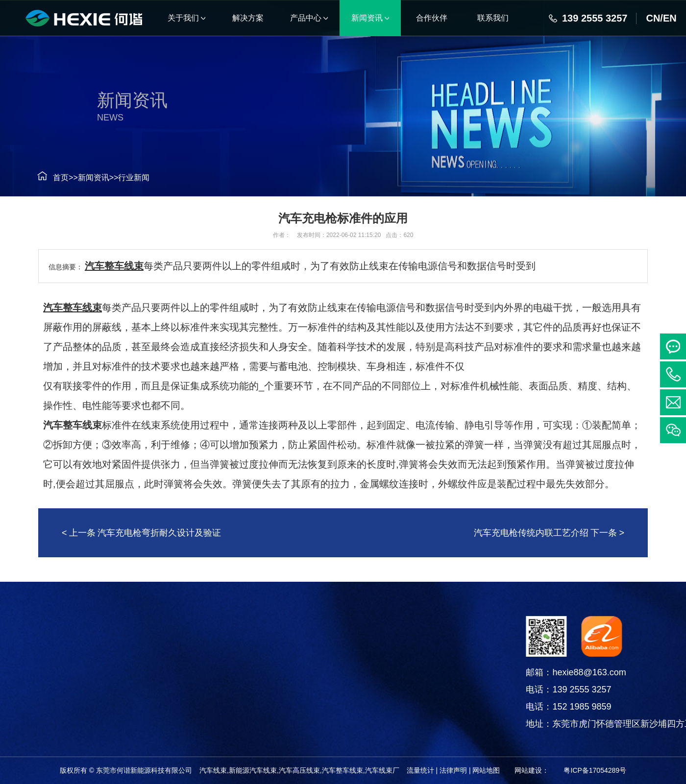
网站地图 (486, 770)
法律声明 (453, 770)
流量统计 (420, 770)
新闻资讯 (80, 178)
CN (653, 18)
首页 (48, 178)
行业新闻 (121, 178)
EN (670, 18)
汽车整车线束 (114, 266)
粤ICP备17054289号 (595, 770)
